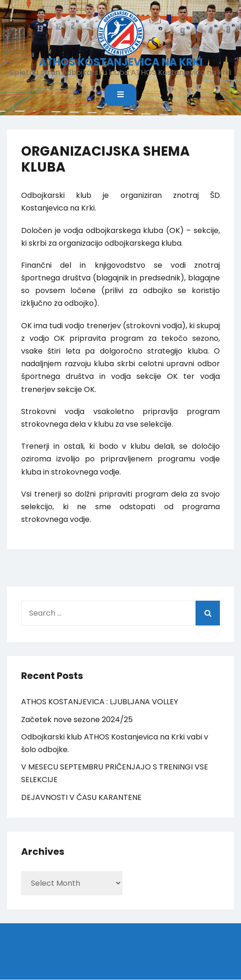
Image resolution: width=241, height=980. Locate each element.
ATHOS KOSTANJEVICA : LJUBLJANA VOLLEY (100, 702)
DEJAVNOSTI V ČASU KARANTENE (81, 797)
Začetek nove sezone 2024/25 (77, 720)
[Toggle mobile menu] (120, 95)
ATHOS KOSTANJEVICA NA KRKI (121, 62)
